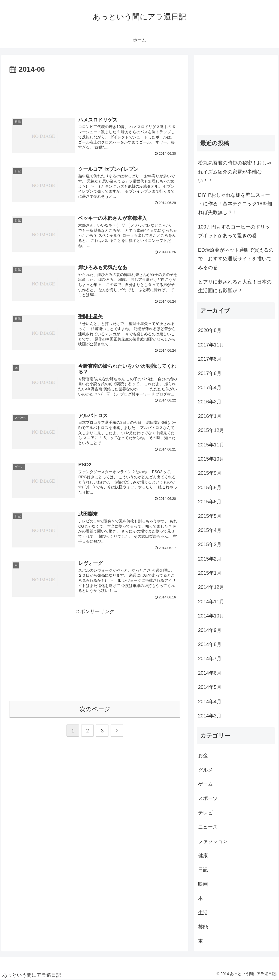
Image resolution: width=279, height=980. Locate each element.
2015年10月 (211, 459)
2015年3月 (210, 544)
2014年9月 (210, 630)
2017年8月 (210, 359)
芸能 (203, 927)
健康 (203, 856)
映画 (203, 884)
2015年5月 (210, 516)
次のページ (95, 709)
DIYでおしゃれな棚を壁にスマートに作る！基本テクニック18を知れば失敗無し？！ (235, 204)
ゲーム (205, 784)
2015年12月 (211, 430)
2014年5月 (210, 687)
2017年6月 (210, 373)
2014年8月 (210, 644)
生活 (203, 913)
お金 (203, 756)
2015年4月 (210, 530)
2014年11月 (211, 602)
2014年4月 (210, 702)
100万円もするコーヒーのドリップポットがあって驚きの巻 (234, 231)
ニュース (208, 827)
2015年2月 (210, 559)
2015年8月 (210, 488)
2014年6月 (210, 673)
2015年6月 (210, 502)
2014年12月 (211, 587)
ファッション (213, 841)
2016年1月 (210, 416)
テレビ (205, 813)
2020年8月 (210, 330)
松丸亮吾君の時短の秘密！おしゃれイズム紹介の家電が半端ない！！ (235, 172)
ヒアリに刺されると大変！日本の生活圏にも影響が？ (235, 286)
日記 (203, 870)
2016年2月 (210, 402)
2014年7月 (210, 659)
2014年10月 (211, 616)
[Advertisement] (95, 92)
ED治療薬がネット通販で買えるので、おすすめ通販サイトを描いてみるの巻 (236, 259)
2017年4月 (210, 388)
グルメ (205, 770)
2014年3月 (210, 716)
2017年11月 (211, 345)
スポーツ (208, 798)
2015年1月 (210, 573)
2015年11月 (211, 445)
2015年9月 (210, 473)
